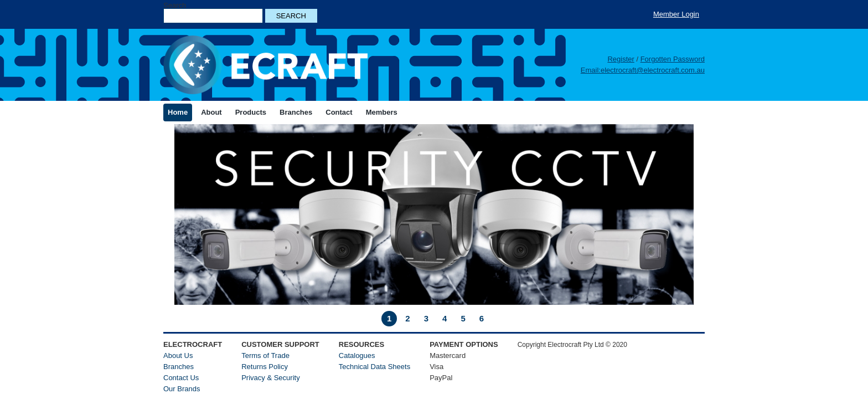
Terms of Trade (265, 355)
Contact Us (181, 378)
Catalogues (357, 355)
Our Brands (182, 389)
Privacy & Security (270, 378)
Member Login (676, 14)
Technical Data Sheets (374, 367)
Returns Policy (265, 367)
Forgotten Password (673, 59)
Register (621, 59)
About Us (178, 355)
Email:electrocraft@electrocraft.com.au (643, 70)
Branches (179, 367)
